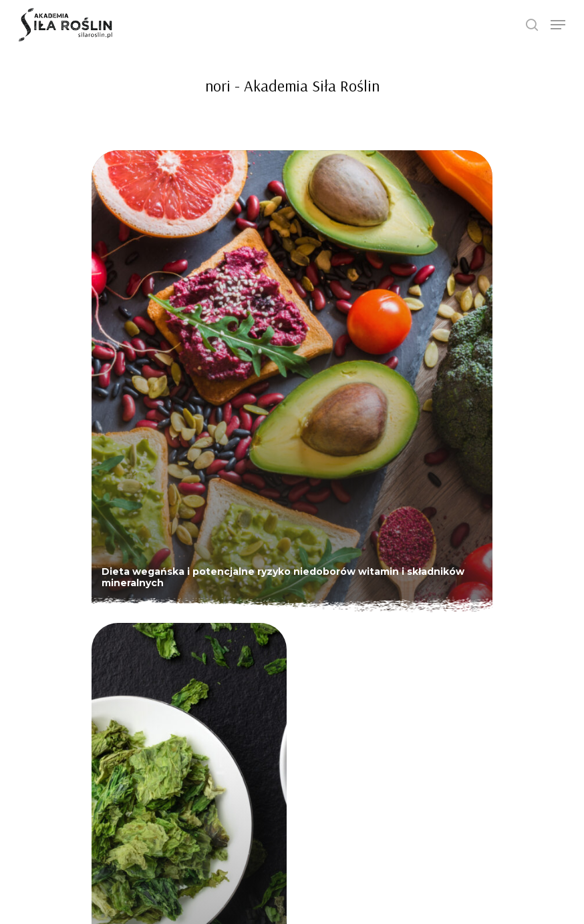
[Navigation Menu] (558, 25)
